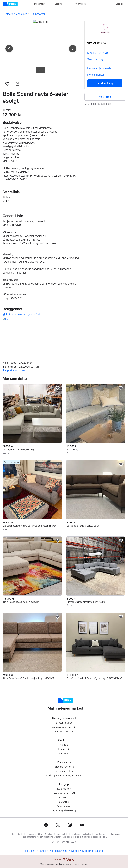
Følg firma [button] (105, 97)
